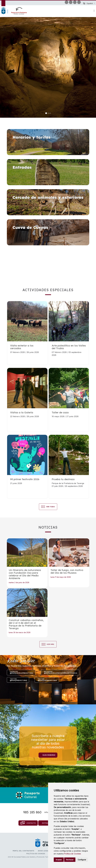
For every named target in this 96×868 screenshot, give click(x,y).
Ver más (50, 644)
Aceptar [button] (59, 860)
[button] (91, 3)
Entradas (47, 823)
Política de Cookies (73, 854)
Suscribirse (49, 755)
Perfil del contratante (23, 851)
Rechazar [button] (70, 860)
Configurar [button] (82, 860)
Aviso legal (43, 851)
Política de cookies (36, 854)
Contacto (28, 823)
